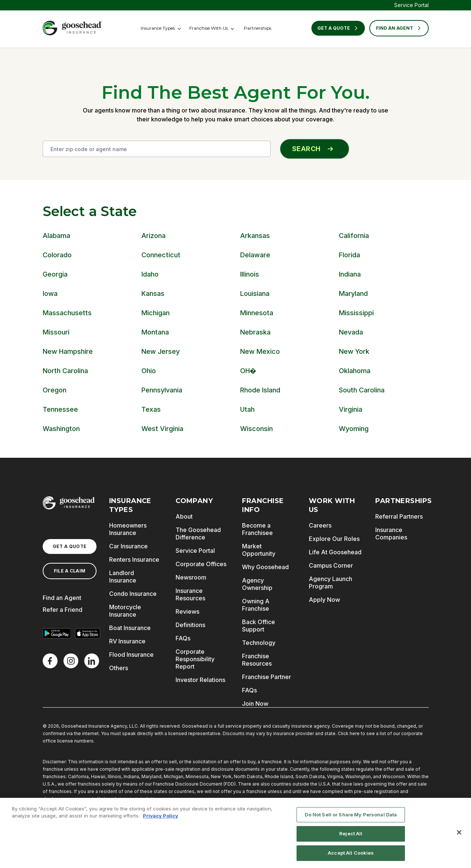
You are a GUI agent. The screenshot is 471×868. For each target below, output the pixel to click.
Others (119, 668)
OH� (248, 371)
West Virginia (162, 429)
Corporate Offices (201, 564)
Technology (259, 643)
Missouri (56, 332)
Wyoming (354, 429)
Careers (320, 525)
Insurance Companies (391, 533)
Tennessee (60, 409)
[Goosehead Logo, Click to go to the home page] (72, 28)
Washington (61, 429)
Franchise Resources (257, 660)
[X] (71, 661)
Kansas (153, 293)
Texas (151, 409)
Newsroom (191, 577)
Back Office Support (259, 626)
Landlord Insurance (123, 577)
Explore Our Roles (334, 539)
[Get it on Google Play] (57, 633)
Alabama (56, 236)
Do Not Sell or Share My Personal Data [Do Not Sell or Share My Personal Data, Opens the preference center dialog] (351, 816)
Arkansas (255, 236)
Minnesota (257, 313)
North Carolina (65, 371)
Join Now (255, 704)
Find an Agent (62, 598)
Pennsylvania (162, 390)
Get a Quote (338, 28)
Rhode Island (260, 390)
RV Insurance (127, 641)
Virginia (351, 409)
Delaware (255, 255)
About (184, 516)
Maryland (353, 293)
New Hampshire (68, 351)
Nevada (351, 332)
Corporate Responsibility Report (195, 659)
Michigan (156, 313)
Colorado (57, 255)
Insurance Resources (190, 594)
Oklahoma (355, 371)
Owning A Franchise (256, 605)
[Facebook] (50, 661)
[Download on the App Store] (88, 633)
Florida (349, 255)
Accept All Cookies (351, 855)
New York (354, 351)
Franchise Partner (266, 677)
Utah (247, 409)
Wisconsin (256, 429)
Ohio (149, 371)
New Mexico (260, 351)
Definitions (190, 625)
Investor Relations (200, 680)
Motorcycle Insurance (125, 611)
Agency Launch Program (331, 583)
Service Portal (411, 5)
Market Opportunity (259, 550)
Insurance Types (158, 28)
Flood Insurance (131, 655)
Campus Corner (331, 565)
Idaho (150, 274)
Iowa (50, 293)
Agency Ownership (257, 584)
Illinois (250, 274)
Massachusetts (67, 313)
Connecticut (161, 255)
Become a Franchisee (257, 529)
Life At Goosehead (335, 552)
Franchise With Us (209, 28)
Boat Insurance (130, 628)
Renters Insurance (134, 559)
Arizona (153, 236)
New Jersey (161, 351)
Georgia (55, 274)
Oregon (55, 390)
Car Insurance (128, 546)
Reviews (187, 611)
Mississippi (356, 313)
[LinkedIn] (92, 661)
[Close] (459, 834)
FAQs (183, 638)
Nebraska (255, 332)
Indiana (350, 274)
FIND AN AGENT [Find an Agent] (399, 28)
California (354, 236)
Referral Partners (399, 516)
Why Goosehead (265, 567)
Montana (155, 332)
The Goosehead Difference (198, 533)
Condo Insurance (133, 594)
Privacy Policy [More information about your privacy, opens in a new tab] (161, 818)
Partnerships (258, 28)
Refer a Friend (63, 610)
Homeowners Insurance (128, 529)
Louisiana (255, 293)
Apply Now (324, 600)
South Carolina (362, 390)
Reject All (351, 836)
